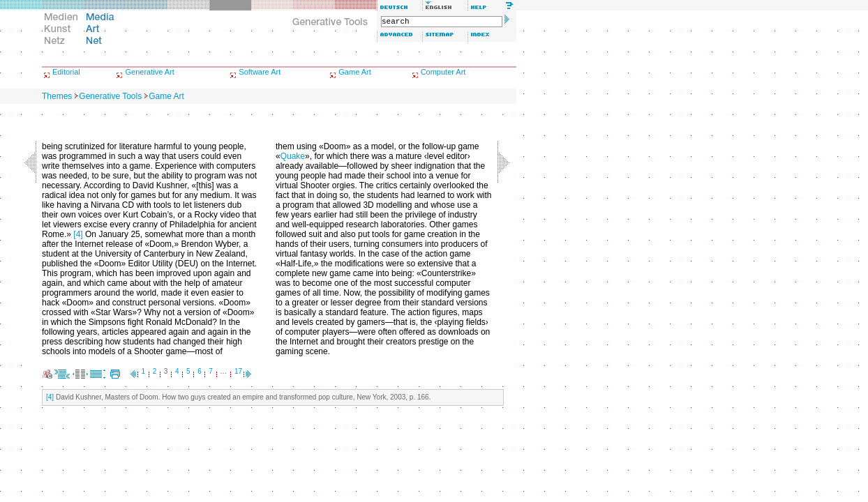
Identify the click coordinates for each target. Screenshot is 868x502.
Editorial (66, 72)
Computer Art (443, 72)
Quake (293, 156)
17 (238, 371)
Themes (57, 96)
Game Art (354, 72)
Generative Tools (110, 96)
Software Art (260, 72)
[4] (78, 234)
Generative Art (149, 72)
